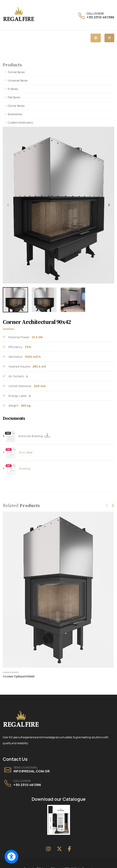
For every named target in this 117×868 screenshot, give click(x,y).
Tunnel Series (16, 72)
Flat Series (14, 97)
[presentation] (8, 205)
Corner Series (16, 106)
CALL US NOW (95, 14)
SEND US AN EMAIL (26, 768)
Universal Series (18, 81)
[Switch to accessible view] (11, 857)
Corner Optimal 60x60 (19, 676)
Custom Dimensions (20, 123)
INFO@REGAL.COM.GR (32, 771)
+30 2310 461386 (100, 17)
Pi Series (13, 89)
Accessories (15, 114)
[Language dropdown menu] (96, 38)
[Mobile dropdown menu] (109, 38)
